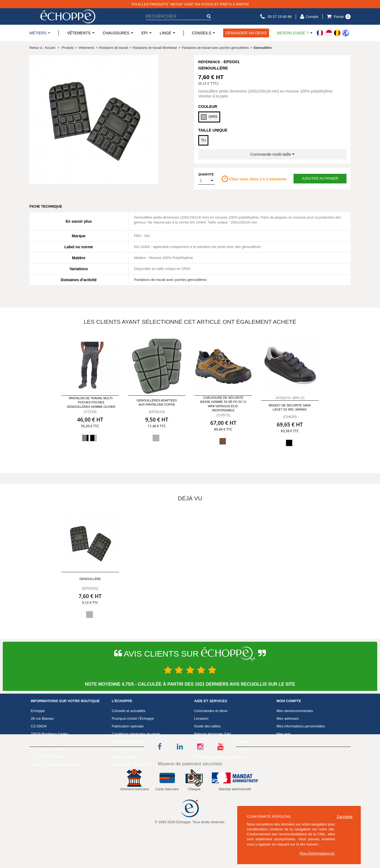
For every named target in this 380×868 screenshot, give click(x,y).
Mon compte (289, 701)
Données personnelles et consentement (143, 749)
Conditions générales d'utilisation (138, 742)
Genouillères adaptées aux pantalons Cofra (157, 402)
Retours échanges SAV (213, 734)
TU (203, 140)
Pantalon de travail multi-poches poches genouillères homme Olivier (91, 402)
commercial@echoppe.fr (62, 765)
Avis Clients (121, 765)
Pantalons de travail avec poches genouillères (170, 280)
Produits (68, 48)
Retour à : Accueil (42, 48)
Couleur (208, 107)
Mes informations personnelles (301, 726)
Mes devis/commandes (295, 711)
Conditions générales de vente (136, 734)
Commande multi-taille (272, 154)
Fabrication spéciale (128, 726)
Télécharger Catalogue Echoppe (220, 757)
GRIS (209, 117)
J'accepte (344, 817)
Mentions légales (125, 757)
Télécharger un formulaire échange (222, 749)
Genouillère (90, 579)
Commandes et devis (211, 711)
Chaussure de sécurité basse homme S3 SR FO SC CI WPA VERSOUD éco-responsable (223, 404)
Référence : (210, 62)
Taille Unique (213, 130)
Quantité (206, 174)
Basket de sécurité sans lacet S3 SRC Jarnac (290, 407)
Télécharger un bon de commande (221, 742)
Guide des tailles (207, 726)
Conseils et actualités (129, 711)
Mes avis (283, 734)
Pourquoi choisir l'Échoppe (133, 718)
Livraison (201, 718)
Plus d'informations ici (317, 853)
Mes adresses (288, 718)
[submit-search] (209, 16)
